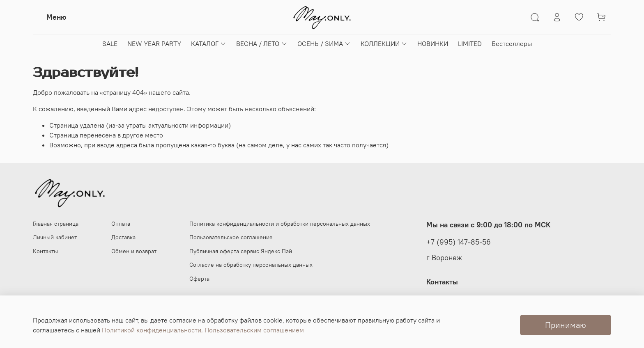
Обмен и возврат (134, 251)
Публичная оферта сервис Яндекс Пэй (241, 251)
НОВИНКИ (433, 43)
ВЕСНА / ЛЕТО (262, 43)
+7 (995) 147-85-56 (459, 242)
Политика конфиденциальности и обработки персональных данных (280, 224)
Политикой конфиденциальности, (152, 330)
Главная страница (56, 224)
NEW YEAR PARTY (154, 43)
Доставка (123, 237)
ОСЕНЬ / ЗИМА (324, 43)
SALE (110, 43)
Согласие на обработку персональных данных (251, 265)
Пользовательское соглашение (231, 237)
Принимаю (566, 325)
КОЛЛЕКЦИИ (384, 43)
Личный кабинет (55, 237)
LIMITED (470, 43)
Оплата (121, 224)
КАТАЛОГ (209, 43)
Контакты (45, 251)
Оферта (199, 279)
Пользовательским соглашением (254, 330)
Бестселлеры (512, 43)
